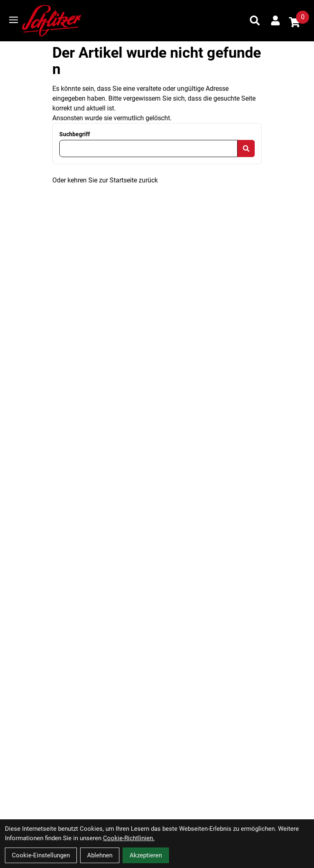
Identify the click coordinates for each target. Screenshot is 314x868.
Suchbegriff (75, 134)
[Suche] (255, 20)
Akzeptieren (146, 855)
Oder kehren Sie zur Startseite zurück (105, 180)
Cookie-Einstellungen (41, 855)
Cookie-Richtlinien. (129, 838)
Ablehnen (100, 855)
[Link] (13, 20)
